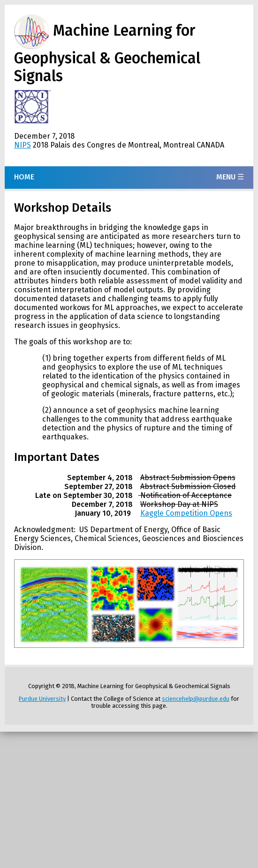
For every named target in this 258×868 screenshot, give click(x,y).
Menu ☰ (230, 177)
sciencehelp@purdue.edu (196, 699)
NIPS (23, 145)
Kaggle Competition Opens (186, 513)
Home (24, 177)
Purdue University (42, 699)
